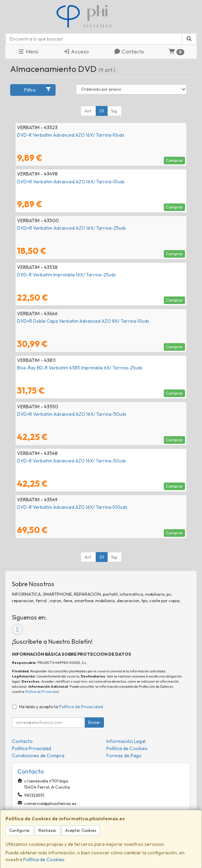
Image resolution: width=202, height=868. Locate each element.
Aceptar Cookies (81, 830)
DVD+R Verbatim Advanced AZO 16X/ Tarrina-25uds (72, 228)
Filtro (38, 90)
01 (102, 111)
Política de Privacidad (42, 692)
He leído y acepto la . (61, 706)
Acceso (76, 51)
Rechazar (48, 830)
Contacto (129, 51)
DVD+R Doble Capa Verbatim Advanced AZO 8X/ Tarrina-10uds (83, 321)
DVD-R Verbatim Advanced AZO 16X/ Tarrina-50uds (72, 461)
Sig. (114, 111)
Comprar (174, 160)
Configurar (20, 830)
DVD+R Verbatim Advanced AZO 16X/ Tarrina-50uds (72, 414)
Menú (28, 51)
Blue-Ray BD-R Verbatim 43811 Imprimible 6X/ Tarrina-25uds (80, 368)
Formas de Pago (124, 756)
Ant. (88, 111)
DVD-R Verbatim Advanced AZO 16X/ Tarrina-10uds (71, 135)
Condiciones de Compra (38, 756)
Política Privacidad (32, 748)
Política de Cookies (44, 859)
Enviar (94, 722)
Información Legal (126, 741)
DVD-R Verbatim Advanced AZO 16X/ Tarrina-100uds (72, 507)
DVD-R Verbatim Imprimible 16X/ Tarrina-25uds (66, 275)
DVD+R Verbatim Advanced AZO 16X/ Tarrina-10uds (71, 182)
